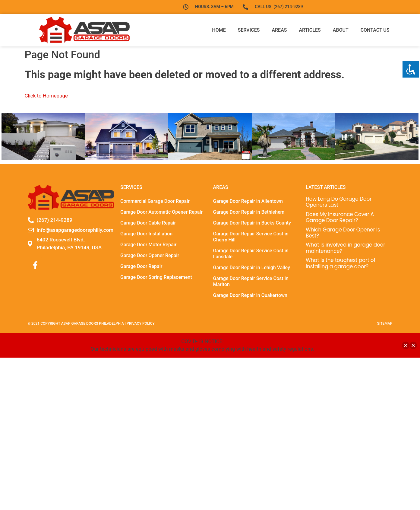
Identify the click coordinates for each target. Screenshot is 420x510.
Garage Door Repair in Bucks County (252, 223)
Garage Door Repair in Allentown (248, 201)
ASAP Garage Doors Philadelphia (93, 324)
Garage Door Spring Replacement (156, 277)
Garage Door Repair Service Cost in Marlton (251, 281)
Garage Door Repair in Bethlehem (249, 212)
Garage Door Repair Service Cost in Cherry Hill (251, 237)
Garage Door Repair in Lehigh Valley (251, 268)
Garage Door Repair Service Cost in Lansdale (251, 254)
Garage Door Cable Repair (148, 223)
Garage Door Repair (141, 266)
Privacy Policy (141, 324)
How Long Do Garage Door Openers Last (339, 202)
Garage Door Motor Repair (148, 245)
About (341, 30)
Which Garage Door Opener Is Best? (343, 233)
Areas (279, 30)
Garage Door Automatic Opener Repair (161, 212)
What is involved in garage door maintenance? (345, 248)
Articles (310, 30)
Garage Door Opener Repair (150, 255)
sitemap (385, 324)
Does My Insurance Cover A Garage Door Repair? (340, 217)
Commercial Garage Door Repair (155, 201)
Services (249, 30)
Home (219, 30)
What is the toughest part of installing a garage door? (341, 263)
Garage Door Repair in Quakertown (250, 295)
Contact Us (375, 30)
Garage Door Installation (146, 234)
